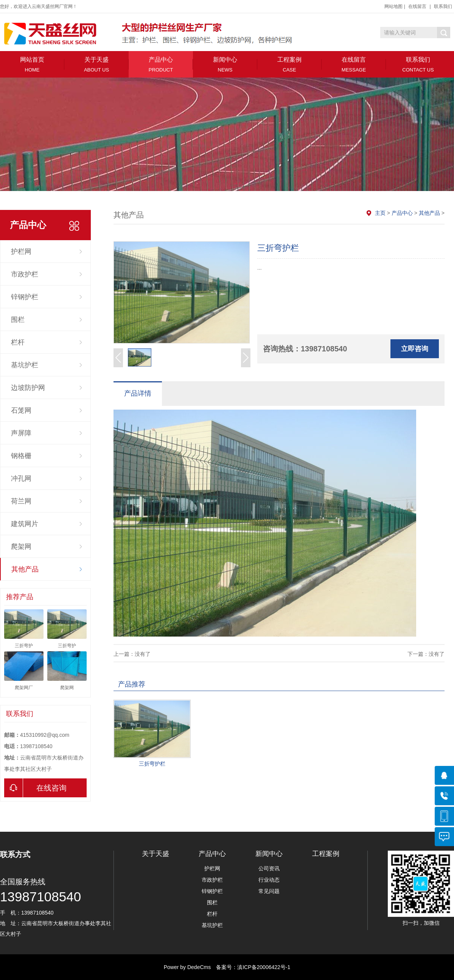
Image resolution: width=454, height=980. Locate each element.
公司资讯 (269, 868)
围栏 (18, 320)
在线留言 (417, 6)
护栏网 (21, 252)
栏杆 (18, 342)
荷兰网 (21, 501)
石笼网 (21, 410)
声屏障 (21, 433)
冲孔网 (21, 478)
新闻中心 (225, 64)
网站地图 (393, 6)
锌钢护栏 (25, 297)
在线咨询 (35, 788)
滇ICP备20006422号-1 (264, 967)
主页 (380, 213)
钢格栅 (21, 456)
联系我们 (443, 6)
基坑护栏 (25, 365)
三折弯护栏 (152, 764)
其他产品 (25, 569)
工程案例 (289, 64)
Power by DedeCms (187, 967)
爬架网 (21, 547)
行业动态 (269, 880)
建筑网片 (25, 524)
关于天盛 (96, 64)
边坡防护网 (28, 388)
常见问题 (269, 891)
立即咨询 (415, 349)
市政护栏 (25, 274)
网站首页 (32, 64)
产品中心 (161, 64)
